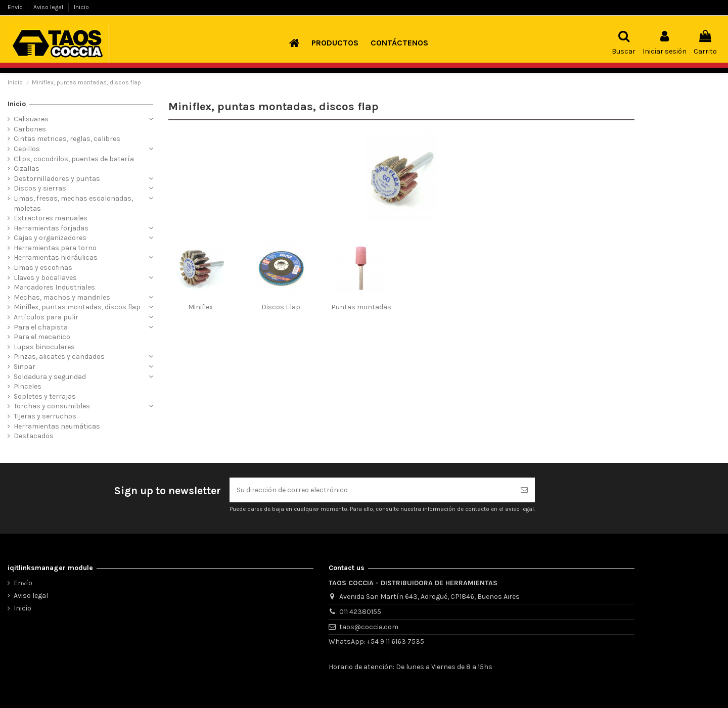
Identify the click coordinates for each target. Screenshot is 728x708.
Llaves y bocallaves (45, 278)
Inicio (81, 7)
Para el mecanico (42, 337)
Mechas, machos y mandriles (62, 297)
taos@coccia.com (369, 627)
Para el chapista (41, 327)
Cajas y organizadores (50, 238)
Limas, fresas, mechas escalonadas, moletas (73, 203)
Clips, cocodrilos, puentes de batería (74, 159)
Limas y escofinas (43, 268)
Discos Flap (281, 307)
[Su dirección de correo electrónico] (372, 490)
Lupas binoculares (44, 347)
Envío (16, 7)
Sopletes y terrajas (45, 396)
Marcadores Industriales (54, 287)
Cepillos (27, 149)
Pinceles (28, 386)
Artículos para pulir (46, 317)
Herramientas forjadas (51, 228)
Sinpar (25, 367)
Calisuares (31, 119)
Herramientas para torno (55, 248)
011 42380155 (360, 612)
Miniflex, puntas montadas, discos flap (77, 307)
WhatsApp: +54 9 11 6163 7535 (376, 642)
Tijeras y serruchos (45, 416)
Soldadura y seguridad (50, 377)
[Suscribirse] (524, 490)
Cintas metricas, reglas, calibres (67, 139)
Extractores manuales (51, 218)
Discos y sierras (40, 188)
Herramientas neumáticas (57, 426)
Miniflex (200, 307)
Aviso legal (49, 7)
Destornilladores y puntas (57, 179)
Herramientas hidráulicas (56, 257)
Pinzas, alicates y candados (59, 357)
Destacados (34, 436)
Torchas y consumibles (52, 406)
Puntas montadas (361, 307)
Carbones (30, 129)
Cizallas (27, 169)
